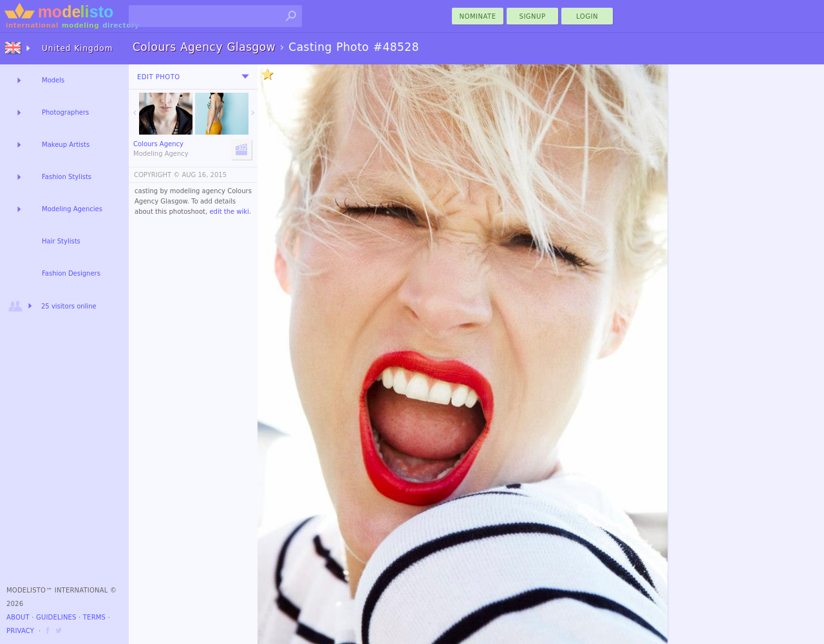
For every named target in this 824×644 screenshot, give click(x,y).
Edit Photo (159, 77)
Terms (94, 617)
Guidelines (56, 617)
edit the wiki (229, 212)
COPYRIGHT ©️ (157, 175)
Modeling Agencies (72, 209)
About (18, 617)
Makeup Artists (66, 145)
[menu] (245, 77)
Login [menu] (587, 16)
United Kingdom (77, 48)
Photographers (65, 112)
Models (53, 80)
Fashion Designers (71, 273)
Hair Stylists (61, 241)
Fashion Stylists (67, 177)
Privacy (20, 631)
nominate (478, 16)
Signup (533, 16)
